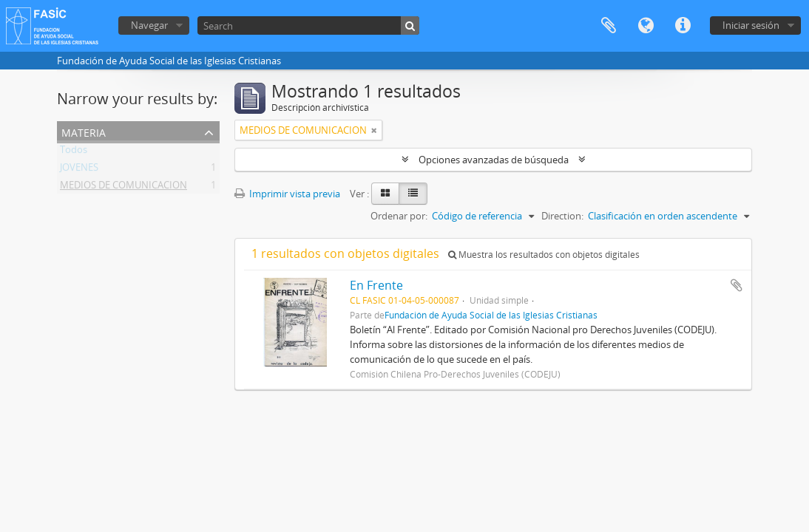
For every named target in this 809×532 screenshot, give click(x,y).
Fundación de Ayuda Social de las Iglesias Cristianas (491, 315)
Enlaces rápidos (683, 26)
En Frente (376, 285)
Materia (84, 131)
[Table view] (413, 194)
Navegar (149, 25)
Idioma (646, 26)
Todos (74, 152)
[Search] (308, 25)
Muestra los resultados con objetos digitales (544, 255)
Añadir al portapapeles (737, 285)
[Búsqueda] (410, 25)
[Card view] (385, 194)
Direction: (562, 216)
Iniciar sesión (751, 25)
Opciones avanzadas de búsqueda (494, 160)
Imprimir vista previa (287, 194)
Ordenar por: (399, 216)
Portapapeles (609, 26)
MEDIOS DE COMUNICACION (123, 188)
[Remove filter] (374, 130)
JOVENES (79, 170)
